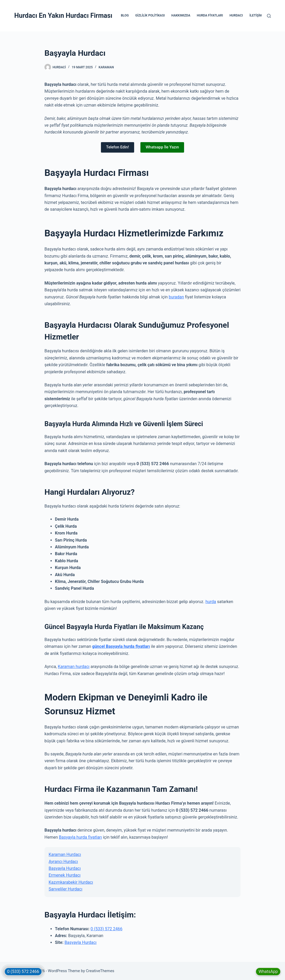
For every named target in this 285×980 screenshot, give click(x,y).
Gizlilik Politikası (150, 15)
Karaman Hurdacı (65, 854)
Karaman (106, 67)
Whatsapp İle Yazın (162, 147)
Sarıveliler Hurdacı (65, 889)
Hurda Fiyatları (210, 15)
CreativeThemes (100, 971)
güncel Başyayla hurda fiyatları (121, 646)
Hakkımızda (181, 15)
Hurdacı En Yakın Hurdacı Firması (63, 16)
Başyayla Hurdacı (65, 868)
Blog (125, 15)
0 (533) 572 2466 (106, 929)
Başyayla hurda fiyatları (80, 837)
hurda (211, 602)
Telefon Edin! (118, 147)
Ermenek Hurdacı (65, 875)
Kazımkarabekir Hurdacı (71, 882)
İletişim (256, 15)
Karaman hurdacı (74, 667)
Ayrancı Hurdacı (63, 862)
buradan (176, 297)
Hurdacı (236, 15)
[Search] (269, 16)
